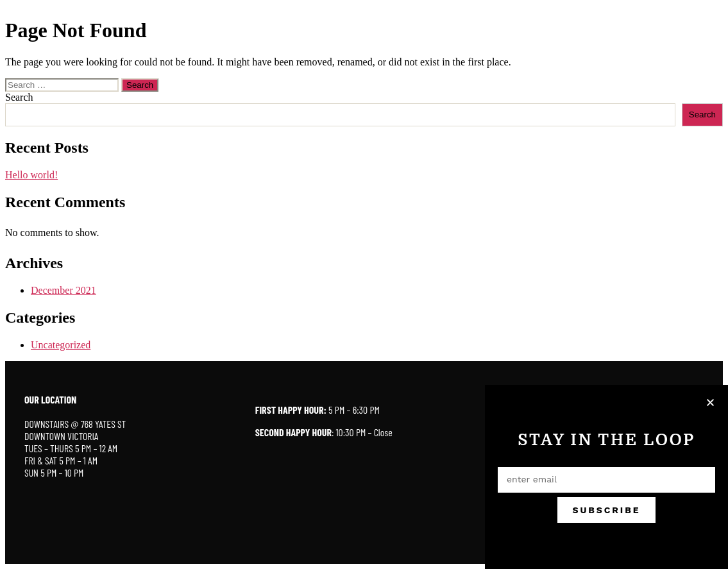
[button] (711, 403)
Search (19, 97)
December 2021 (63, 290)
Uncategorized (61, 345)
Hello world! (31, 175)
